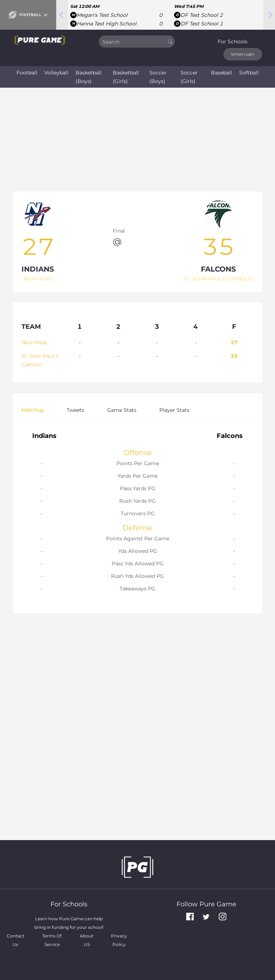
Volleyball (56, 73)
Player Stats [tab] (174, 410)
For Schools (233, 42)
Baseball (221, 73)
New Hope (34, 342)
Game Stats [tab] (122, 410)
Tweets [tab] (75, 410)
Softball (249, 73)
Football (27, 73)
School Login (243, 54)
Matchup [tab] (33, 410)
